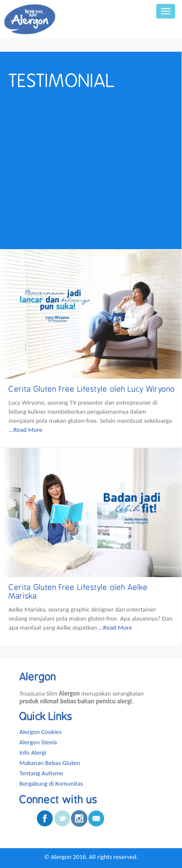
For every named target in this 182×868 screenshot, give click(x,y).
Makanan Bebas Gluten (50, 763)
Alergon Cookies (40, 732)
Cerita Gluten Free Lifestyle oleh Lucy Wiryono (92, 389)
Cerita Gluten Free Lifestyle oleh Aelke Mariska (78, 592)
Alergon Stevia (38, 742)
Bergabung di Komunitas (51, 784)
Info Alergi (33, 752)
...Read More (25, 430)
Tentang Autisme (41, 773)
